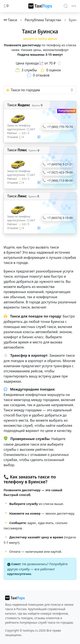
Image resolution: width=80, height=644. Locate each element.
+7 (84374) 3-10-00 (60, 218)
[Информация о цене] (59, 63)
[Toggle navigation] (74, 6)
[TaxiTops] (40, 6)
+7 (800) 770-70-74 (60, 127)
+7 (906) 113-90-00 (60, 180)
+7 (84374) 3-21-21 (60, 164)
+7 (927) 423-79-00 (60, 172)
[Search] (66, 6)
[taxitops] (15, 598)
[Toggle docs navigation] (6, 6)
